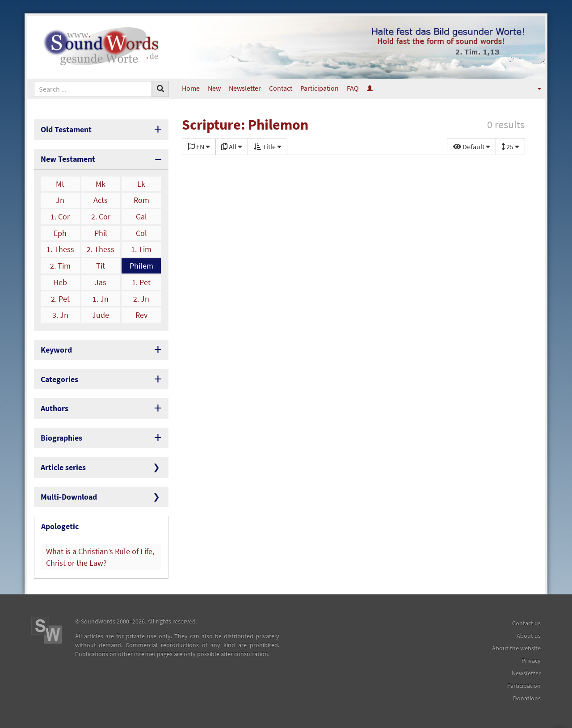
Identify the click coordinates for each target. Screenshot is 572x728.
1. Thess (60, 249)
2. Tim (60, 266)
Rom (141, 200)
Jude (101, 315)
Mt (60, 184)
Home (191, 88)
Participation (320, 88)
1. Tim (141, 249)
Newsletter (245, 88)
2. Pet (60, 299)
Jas (101, 282)
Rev (141, 315)
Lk (141, 184)
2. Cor (101, 217)
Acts (101, 200)
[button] (533, 88)
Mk (101, 184)
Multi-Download (69, 497)
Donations (527, 698)
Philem (141, 266)
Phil (101, 233)
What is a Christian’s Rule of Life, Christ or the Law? (100, 557)
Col (141, 233)
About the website (516, 648)
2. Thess (101, 249)
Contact (281, 88)
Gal (141, 217)
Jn (60, 200)
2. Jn (141, 299)
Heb (60, 282)
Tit (101, 266)
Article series (63, 467)
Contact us (526, 623)
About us (529, 635)
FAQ (353, 88)
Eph (60, 233)
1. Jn (101, 299)
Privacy (531, 661)
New (214, 88)
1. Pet (141, 282)
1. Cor (60, 217)
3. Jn (60, 315)
